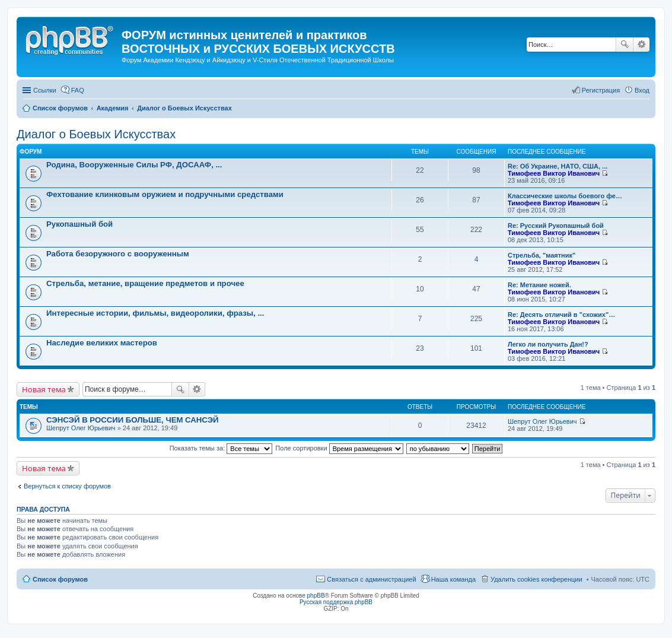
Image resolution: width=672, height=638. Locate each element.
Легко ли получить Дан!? (548, 344)
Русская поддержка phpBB (336, 602)
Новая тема (44, 389)
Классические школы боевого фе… (565, 196)
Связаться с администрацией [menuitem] (371, 579)
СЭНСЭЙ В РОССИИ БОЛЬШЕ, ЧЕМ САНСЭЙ (133, 420)
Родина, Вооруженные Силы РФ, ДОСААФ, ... (134, 165)
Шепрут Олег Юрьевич (81, 428)
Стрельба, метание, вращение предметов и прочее (145, 283)
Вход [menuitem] (642, 90)
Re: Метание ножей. (539, 285)
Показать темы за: (221, 448)
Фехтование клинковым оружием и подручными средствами (165, 194)
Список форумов (60, 579)
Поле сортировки (339, 448)
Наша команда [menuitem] (453, 579)
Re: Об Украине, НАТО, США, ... (558, 166)
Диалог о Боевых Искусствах (96, 134)
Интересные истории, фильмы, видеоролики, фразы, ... (155, 313)
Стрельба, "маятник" (542, 255)
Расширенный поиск (641, 45)
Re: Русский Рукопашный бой (556, 226)
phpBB (316, 596)
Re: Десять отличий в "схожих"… (561, 315)
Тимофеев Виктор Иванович (554, 173)
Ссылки (45, 90)
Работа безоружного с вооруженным (118, 254)
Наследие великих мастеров (102, 343)
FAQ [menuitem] (78, 90)
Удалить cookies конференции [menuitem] (536, 579)
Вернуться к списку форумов (67, 486)
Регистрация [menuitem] (601, 90)
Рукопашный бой (79, 224)
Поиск (625, 45)
